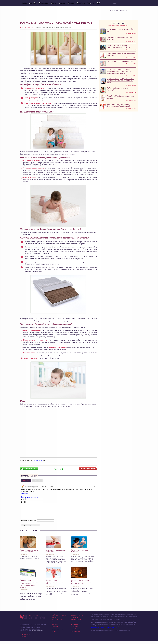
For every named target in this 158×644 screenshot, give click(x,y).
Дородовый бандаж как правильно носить (120, 97)
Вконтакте (37, 480)
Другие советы (75, 634)
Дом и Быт (33, 3)
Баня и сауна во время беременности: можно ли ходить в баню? (81, 585)
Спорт (54, 634)
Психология (81, 3)
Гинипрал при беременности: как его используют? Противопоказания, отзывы (29, 587)
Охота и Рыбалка (76, 625)
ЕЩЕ (99, 3)
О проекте (23, 639)
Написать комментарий (30, 497)
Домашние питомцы (77, 618)
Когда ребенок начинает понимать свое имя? (121, 54)
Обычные (26, 480)
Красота (53, 3)
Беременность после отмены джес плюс (121, 30)
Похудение (91, 3)
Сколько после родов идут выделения (56, 554)
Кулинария (71, 3)
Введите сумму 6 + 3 (29, 523)
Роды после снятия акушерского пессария (120, 38)
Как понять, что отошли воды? (120, 61)
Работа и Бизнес (76, 623)
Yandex (117, 14)
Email (23, 502)
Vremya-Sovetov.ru (37, 634)
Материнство (43, 3)
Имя (23, 499)
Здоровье (62, 3)
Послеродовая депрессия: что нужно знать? (30, 554)
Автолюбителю (75, 632)
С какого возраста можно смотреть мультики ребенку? (119, 46)
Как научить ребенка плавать (80, 554)
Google (123, 14)
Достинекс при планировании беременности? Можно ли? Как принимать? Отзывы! (119, 71)
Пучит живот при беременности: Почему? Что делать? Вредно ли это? (120, 81)
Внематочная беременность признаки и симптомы (56, 585)
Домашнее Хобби (57, 623)
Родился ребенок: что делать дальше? (119, 89)
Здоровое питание (58, 632)
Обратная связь (25, 637)
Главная (24, 3)
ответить (24, 493)
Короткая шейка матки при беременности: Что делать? (118, 105)
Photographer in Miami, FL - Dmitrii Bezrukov (104, 631)
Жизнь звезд (75, 627)
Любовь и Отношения (59, 618)
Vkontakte (112, 14)
